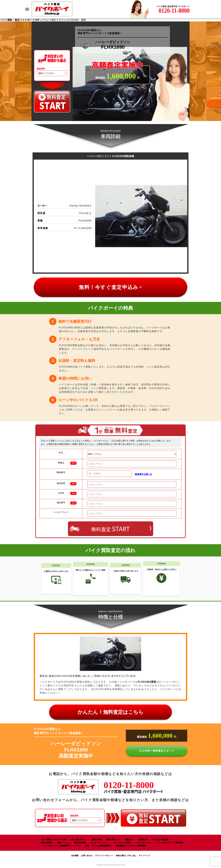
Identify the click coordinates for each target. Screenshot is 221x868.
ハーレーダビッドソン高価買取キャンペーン (61, 846)
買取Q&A (129, 840)
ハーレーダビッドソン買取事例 (169, 843)
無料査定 (110, 529)
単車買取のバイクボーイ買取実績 (131, 846)
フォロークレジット (99, 843)
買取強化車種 (80, 843)
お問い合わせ (87, 856)
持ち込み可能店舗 (161, 840)
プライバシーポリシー (104, 856)
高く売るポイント (79, 840)
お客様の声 (143, 840)
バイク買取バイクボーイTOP (54, 840)
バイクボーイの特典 (122, 843)
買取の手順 (97, 840)
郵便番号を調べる (143, 474)
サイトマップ (144, 856)
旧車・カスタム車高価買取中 (98, 846)
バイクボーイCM (143, 843)
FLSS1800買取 (147, 682)
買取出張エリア (113, 840)
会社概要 (75, 856)
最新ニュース (63, 843)
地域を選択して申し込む (126, 856)
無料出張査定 (47, 843)
